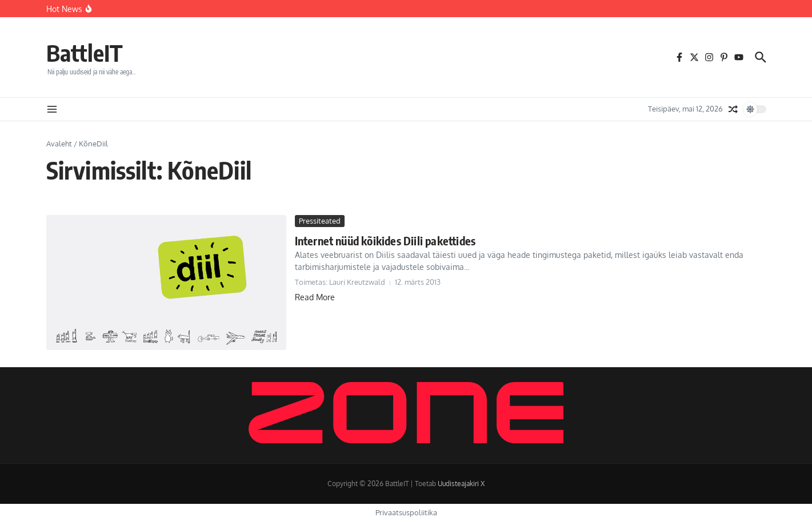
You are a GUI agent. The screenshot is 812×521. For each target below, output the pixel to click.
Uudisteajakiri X (461, 484)
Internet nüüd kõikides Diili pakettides (385, 240)
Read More (315, 297)
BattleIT (85, 53)
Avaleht (59, 144)
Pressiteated (320, 221)
